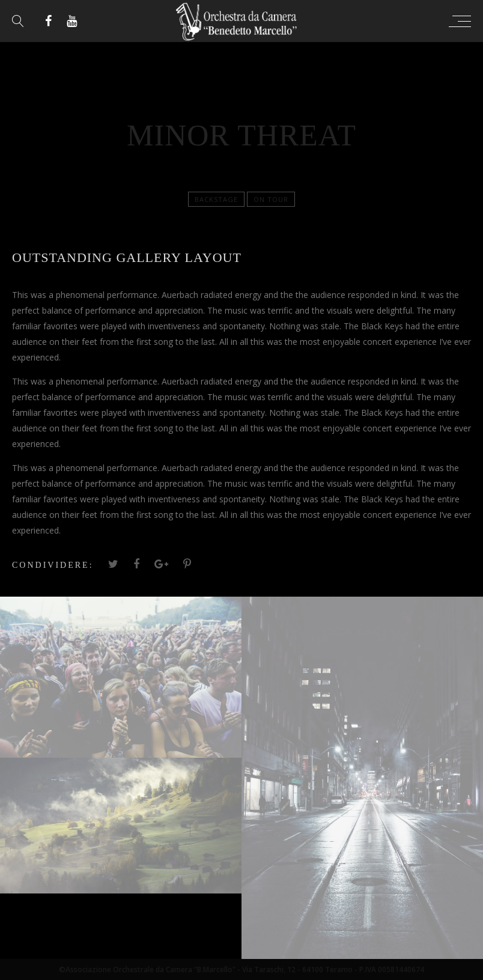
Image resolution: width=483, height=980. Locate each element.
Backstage (216, 199)
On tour (271, 199)
